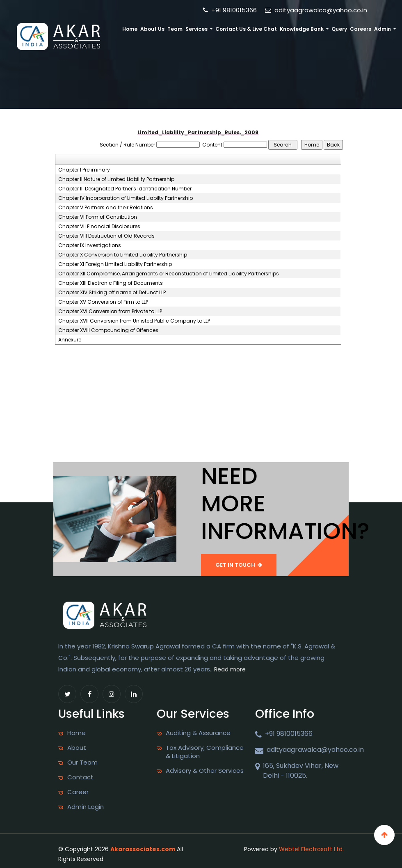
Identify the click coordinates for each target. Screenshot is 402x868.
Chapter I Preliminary (84, 170)
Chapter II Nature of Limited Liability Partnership (116, 179)
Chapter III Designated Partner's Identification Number (125, 189)
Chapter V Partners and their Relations (106, 208)
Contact (80, 777)
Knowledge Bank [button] (302, 29)
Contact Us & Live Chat (247, 29)
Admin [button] (383, 29)
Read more (230, 669)
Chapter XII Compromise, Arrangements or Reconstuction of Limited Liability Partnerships (169, 274)
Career (78, 792)
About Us (153, 29)
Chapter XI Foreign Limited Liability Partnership (115, 264)
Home (131, 29)
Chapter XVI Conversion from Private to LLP (110, 311)
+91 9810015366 (230, 10)
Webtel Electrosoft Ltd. (311, 849)
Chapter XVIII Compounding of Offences (108, 330)
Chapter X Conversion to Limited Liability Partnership (123, 255)
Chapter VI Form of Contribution (98, 217)
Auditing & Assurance (198, 733)
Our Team (82, 763)
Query (339, 29)
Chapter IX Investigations (90, 245)
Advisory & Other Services (205, 771)
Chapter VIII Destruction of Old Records (106, 236)
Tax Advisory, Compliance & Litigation (205, 752)
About (77, 748)
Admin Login (86, 807)
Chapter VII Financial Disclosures (99, 227)
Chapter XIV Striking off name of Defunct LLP (112, 293)
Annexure (70, 340)
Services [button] (198, 29)
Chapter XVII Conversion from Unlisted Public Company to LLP (134, 321)
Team (175, 29)
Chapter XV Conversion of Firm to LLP (103, 302)
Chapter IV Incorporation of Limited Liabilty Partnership (126, 198)
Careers (361, 29)
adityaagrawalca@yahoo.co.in (316, 10)
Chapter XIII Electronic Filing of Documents (111, 283)
